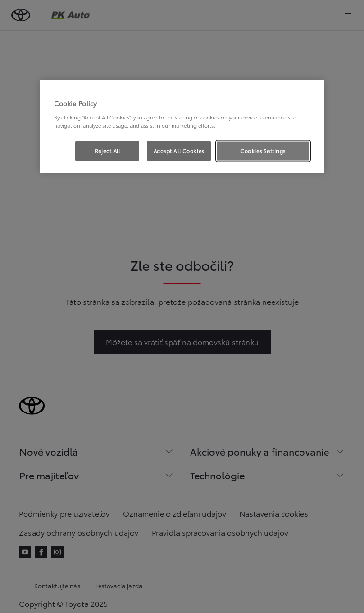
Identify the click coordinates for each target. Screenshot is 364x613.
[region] (182, 127)
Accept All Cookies (179, 150)
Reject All (108, 150)
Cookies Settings (263, 150)
